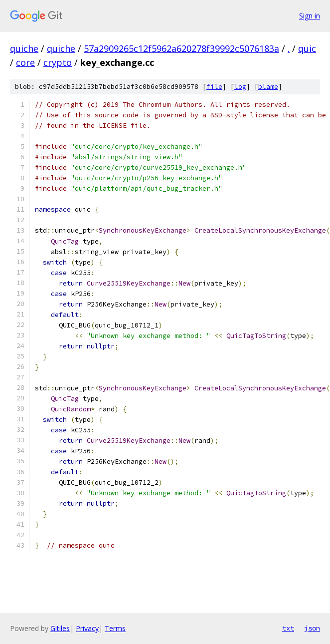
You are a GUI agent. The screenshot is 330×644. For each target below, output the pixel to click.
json (312, 628)
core (25, 62)
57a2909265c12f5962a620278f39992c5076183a (181, 48)
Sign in (310, 16)
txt (288, 628)
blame (268, 87)
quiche (24, 48)
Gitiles (60, 628)
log (240, 87)
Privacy (87, 628)
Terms (115, 628)
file (214, 87)
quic (307, 48)
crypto (58, 62)
